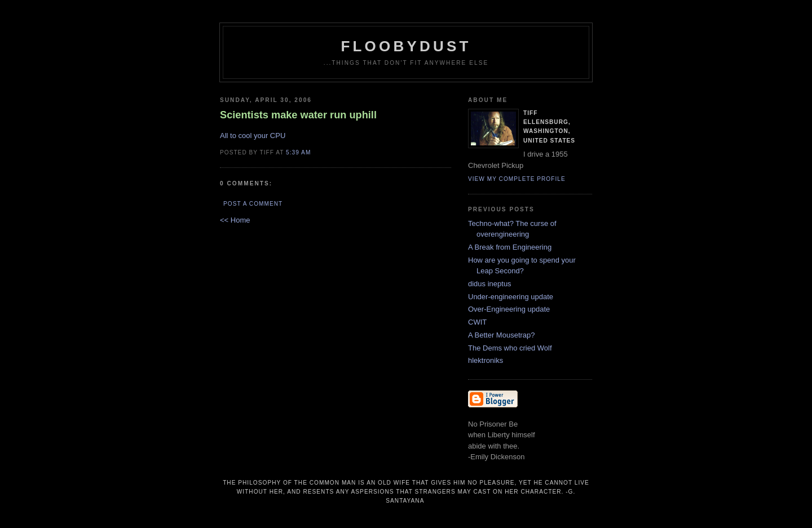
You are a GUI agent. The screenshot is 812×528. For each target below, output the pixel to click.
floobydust (406, 46)
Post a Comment (253, 204)
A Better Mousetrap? (502, 335)
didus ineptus (490, 284)
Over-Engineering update (509, 309)
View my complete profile (517, 179)
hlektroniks (486, 360)
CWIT (477, 322)
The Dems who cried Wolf (510, 348)
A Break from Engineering (510, 247)
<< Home (235, 220)
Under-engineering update (511, 297)
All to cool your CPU (253, 136)
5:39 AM (298, 152)
